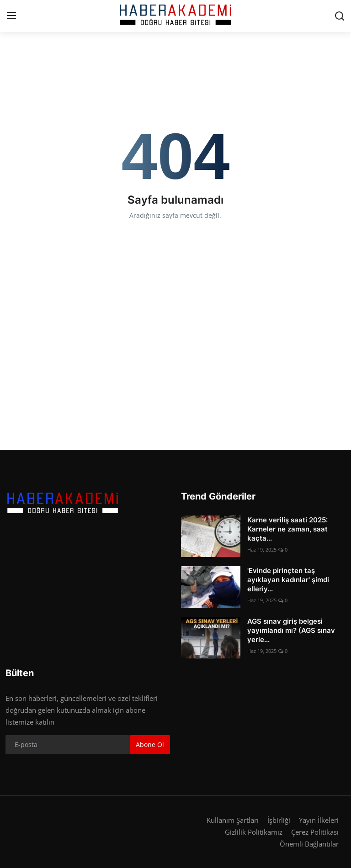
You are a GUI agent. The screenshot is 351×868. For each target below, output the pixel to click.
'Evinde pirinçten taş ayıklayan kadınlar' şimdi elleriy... (288, 580)
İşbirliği (279, 820)
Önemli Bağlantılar (309, 844)
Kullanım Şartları (233, 820)
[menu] (11, 16)
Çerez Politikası (315, 832)
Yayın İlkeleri (319, 820)
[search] (340, 16)
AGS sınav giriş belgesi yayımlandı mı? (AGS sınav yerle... (291, 630)
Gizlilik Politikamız (254, 832)
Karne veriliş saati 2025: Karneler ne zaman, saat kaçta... (287, 529)
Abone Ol (150, 744)
